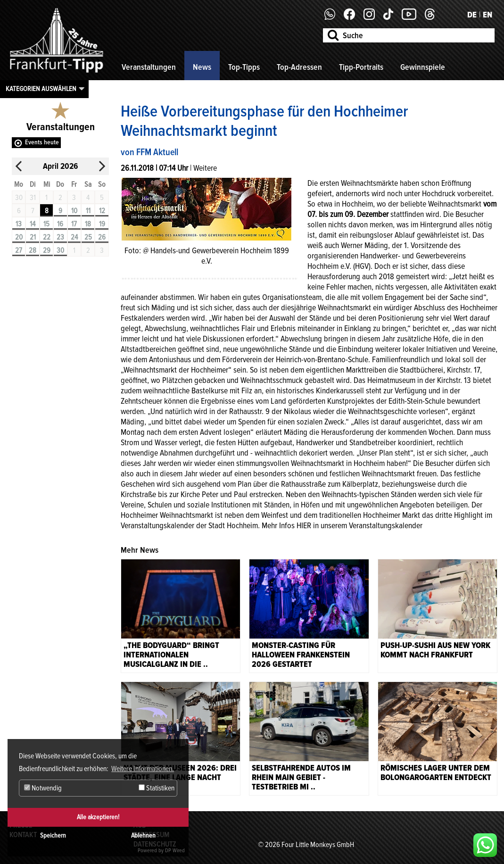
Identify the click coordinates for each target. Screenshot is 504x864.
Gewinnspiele (423, 67)
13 (19, 224)
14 (33, 224)
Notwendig (43, 788)
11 (88, 211)
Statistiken (157, 788)
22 (47, 237)
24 (74, 237)
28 (33, 250)
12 (102, 211)
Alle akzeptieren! (98, 817)
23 (60, 237)
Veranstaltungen (149, 67)
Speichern (53, 835)
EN (487, 15)
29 (47, 250)
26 (102, 237)
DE (472, 15)
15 (46, 224)
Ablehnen (143, 835)
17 (74, 224)
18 (88, 224)
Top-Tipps (244, 67)
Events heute (42, 142)
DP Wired (175, 851)
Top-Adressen (299, 67)
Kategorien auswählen (41, 89)
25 (88, 237)
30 (60, 250)
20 (19, 237)
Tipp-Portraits (361, 67)
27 (19, 250)
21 (33, 237)
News (202, 67)
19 (102, 224)
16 (60, 224)
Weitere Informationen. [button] (143, 769)
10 (74, 211)
